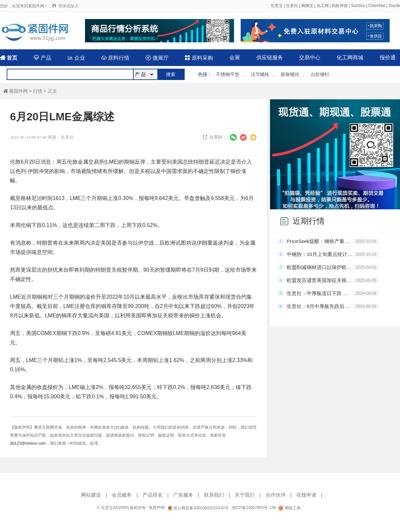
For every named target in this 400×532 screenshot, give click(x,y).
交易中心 (310, 57)
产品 (42, 58)
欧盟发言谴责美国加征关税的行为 (320, 280)
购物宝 (307, 6)
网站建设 (91, 495)
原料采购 (199, 58)
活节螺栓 (260, 74)
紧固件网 (15, 91)
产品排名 (153, 495)
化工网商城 (350, 57)
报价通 (388, 57)
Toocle (394, 6)
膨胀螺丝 (290, 74)
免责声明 (157, 508)
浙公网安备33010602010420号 (198, 508)
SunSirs (358, 6)
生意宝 (277, 6)
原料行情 (115, 58)
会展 (235, 57)
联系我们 (214, 495)
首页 (9, 58)
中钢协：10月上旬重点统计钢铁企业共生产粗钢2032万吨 (320, 254)
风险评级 (340, 6)
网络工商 (289, 508)
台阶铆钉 (320, 74)
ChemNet (377, 6)
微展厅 (157, 58)
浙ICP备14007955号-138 (253, 508)
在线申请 (306, 495)
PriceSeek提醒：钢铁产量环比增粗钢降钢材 (320, 241)
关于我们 (245, 495)
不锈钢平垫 (228, 74)
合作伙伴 (276, 495)
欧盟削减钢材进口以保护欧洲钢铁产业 (320, 267)
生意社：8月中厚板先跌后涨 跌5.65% (320, 306)
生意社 (292, 6)
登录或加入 (68, 6)
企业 (76, 58)
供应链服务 (270, 57)
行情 (38, 91)
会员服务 (122, 495)
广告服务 (183, 495)
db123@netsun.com (28, 443)
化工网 (323, 6)
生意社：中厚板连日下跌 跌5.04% (320, 293)
